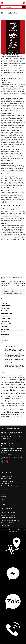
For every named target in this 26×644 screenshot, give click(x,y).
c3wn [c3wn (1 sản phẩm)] (4, 380)
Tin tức (3, 499)
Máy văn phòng (5, 329)
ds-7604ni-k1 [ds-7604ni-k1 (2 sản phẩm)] (20, 403)
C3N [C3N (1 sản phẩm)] (2, 380)
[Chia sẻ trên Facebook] (12, 273)
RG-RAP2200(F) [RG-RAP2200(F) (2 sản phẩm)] (19, 414)
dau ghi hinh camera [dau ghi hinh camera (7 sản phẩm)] (12, 401)
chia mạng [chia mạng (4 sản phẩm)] (8, 399)
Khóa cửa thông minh (6, 313)
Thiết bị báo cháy (5, 321)
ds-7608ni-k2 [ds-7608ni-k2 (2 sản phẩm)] (10, 405)
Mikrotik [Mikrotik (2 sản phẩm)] (7, 414)
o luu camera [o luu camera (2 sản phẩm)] (12, 414)
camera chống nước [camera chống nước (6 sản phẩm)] (18, 380)
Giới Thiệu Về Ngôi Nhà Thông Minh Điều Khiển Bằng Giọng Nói (19, 284)
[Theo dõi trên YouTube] (7, 462)
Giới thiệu (3, 494)
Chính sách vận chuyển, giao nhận (9, 523)
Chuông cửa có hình (6, 324)
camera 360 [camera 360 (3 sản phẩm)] (8, 380)
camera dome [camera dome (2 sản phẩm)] (4, 385)
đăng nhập (10, 294)
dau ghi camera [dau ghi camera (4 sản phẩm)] (16, 399)
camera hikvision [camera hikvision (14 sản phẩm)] (11, 387)
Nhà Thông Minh (5, 308)
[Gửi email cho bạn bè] (14, 273)
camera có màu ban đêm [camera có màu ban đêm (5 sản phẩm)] (16, 382)
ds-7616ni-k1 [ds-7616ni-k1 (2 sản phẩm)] (16, 405)
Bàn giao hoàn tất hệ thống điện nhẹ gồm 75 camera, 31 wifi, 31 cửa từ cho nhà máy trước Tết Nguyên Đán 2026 (15, 355)
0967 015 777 (17, 441)
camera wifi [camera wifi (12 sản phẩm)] (13, 396)
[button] (2, 3)
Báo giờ (3, 332)
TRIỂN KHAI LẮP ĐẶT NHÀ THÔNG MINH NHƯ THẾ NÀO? (6, 284)
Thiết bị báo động (5, 316)
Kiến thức (3, 497)
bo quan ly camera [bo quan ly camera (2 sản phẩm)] (5, 376)
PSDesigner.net (14, 532)
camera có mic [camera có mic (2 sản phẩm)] (4, 382)
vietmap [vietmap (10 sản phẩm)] (9, 417)
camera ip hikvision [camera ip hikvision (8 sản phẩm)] (10, 390)
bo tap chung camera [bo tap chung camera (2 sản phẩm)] (14, 376)
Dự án (2, 11)
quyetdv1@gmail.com (10, 444)
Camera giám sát (5, 311)
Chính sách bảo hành (6, 526)
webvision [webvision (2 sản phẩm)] (14, 417)
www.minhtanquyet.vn (11, 446)
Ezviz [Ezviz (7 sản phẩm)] (21, 409)
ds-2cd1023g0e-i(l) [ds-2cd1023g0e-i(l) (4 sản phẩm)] (11, 403)
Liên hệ (3, 505)
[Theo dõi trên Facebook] (2, 462)
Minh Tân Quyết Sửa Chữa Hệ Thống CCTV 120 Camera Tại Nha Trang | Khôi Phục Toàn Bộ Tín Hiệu (15, 361)
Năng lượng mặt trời (6, 303)
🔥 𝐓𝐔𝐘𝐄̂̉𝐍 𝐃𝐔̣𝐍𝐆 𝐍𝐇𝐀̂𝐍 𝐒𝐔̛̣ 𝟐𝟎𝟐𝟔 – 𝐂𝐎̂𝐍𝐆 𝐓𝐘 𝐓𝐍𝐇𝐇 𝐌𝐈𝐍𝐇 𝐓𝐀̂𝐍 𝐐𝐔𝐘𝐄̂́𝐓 (15, 350)
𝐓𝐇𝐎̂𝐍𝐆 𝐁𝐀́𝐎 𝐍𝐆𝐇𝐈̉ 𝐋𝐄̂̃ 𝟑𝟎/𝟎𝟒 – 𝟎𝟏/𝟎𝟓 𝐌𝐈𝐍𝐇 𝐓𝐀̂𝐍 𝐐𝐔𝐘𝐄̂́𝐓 (15, 346)
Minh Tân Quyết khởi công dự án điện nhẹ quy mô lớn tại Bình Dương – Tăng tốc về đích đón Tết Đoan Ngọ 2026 (15, 367)
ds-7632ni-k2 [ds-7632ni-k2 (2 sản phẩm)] (5, 407)
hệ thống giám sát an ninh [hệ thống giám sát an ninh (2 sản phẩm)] (15, 412)
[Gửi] (24, 7)
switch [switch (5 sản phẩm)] (3, 417)
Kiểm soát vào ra (5, 334)
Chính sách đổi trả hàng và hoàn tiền (10, 520)
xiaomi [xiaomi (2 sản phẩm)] (18, 417)
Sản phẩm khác (5, 337)
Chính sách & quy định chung (8, 512)
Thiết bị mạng (4, 327)
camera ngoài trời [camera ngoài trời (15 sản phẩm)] (11, 393)
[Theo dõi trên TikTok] (5, 462)
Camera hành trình (6, 306)
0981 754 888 (9, 441)
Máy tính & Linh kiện (6, 319)
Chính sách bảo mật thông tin (8, 515)
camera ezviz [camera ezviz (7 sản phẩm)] (12, 384)
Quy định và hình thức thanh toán (9, 518)
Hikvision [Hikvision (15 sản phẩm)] (5, 412)
